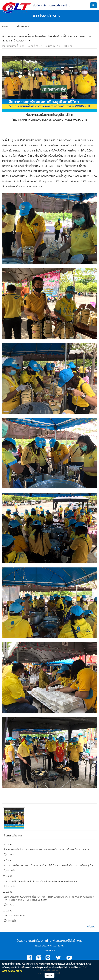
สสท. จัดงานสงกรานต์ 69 (14, 916)
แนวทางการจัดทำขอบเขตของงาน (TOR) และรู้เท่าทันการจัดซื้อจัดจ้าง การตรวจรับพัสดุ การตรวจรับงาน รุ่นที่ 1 (48, 865)
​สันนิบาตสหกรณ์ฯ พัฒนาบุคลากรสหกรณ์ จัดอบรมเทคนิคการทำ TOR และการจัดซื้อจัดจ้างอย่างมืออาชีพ (46, 849)
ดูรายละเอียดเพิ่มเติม (12, 971)
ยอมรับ (50, 975)
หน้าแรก (6, 26)
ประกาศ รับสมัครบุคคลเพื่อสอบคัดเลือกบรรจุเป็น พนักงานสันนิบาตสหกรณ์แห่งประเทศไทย (40, 881)
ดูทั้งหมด (91, 927)
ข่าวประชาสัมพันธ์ (22, 26)
